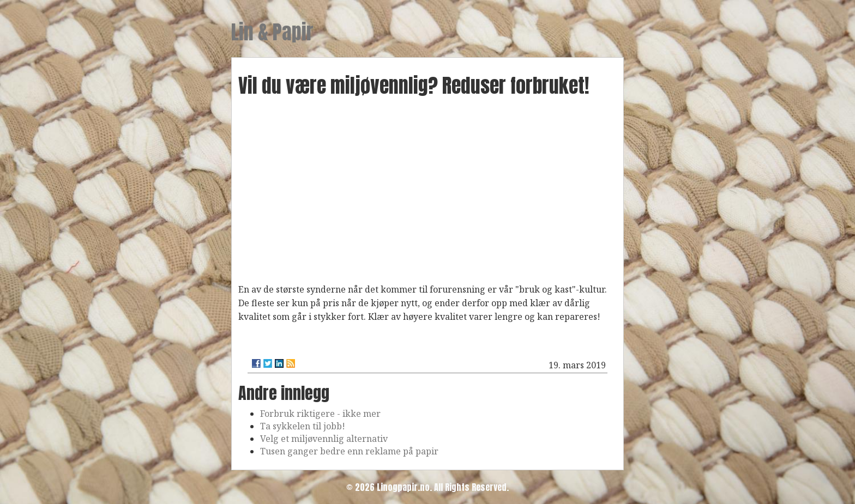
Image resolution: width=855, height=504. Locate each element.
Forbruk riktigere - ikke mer (320, 414)
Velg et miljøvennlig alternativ (324, 439)
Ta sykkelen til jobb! (303, 426)
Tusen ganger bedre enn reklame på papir (349, 451)
